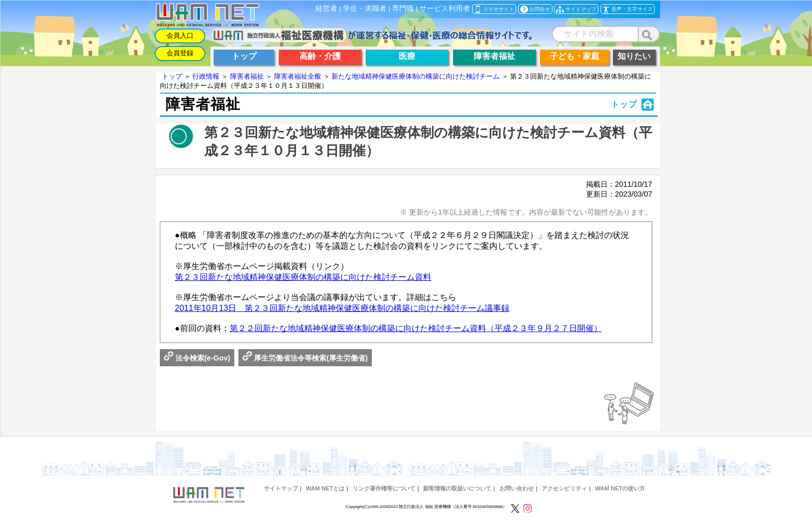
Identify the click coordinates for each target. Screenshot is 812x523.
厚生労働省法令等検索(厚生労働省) (305, 358)
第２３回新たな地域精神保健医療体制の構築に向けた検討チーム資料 (303, 277)
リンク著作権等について (384, 488)
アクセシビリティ (564, 488)
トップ (172, 76)
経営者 (326, 9)
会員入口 (180, 35)
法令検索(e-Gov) (197, 358)
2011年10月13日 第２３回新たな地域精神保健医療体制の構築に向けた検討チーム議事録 (342, 308)
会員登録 (180, 53)
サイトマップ (281, 488)
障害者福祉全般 (298, 76)
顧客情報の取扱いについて (457, 488)
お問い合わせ (517, 488)
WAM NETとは (325, 488)
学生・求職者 (365, 9)
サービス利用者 (445, 9)
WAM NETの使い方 (620, 488)
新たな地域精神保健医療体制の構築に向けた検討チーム (416, 76)
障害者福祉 (247, 76)
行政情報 (206, 76)
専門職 (403, 9)
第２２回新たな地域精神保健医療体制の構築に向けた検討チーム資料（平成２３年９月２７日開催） (416, 328)
